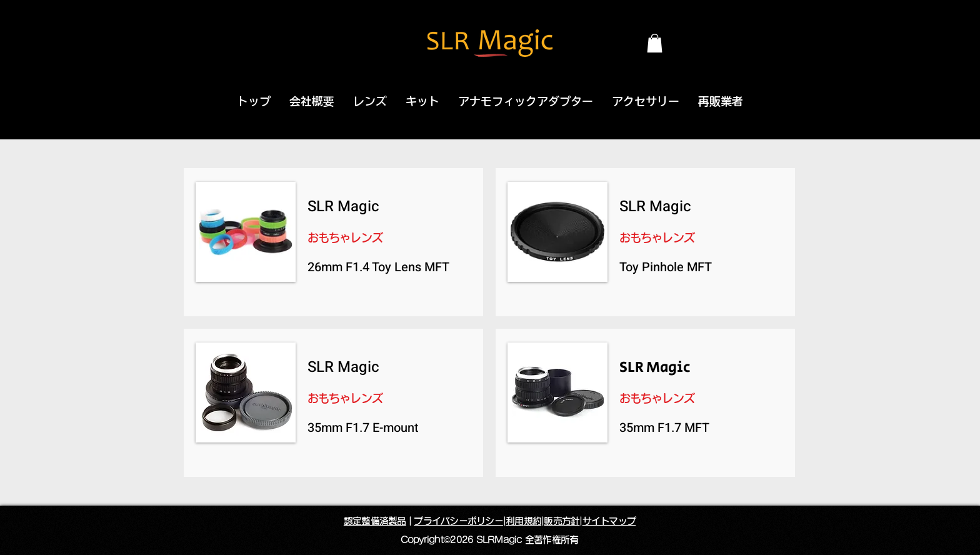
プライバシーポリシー (458, 521)
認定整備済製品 (375, 521)
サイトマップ (609, 521)
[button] (655, 43)
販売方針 (562, 521)
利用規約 (523, 521)
